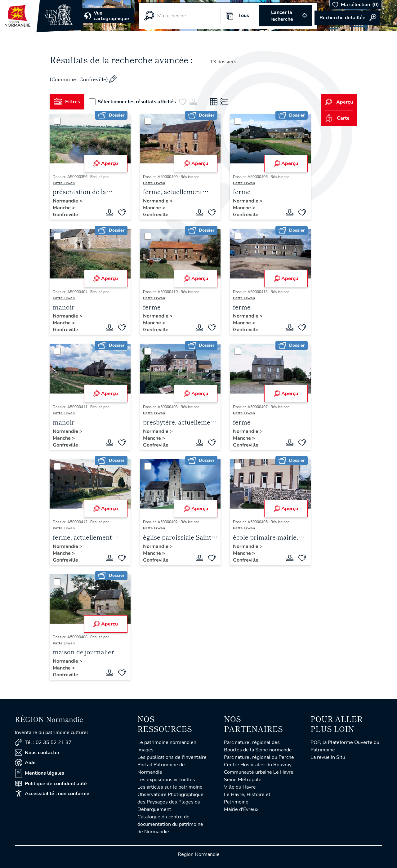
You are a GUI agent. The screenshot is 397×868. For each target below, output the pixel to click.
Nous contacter (37, 753)
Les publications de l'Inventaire (172, 757)
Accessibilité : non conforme (52, 794)
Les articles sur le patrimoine (170, 787)
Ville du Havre (240, 787)
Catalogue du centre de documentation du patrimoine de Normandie (170, 824)
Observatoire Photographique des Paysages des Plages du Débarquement (170, 802)
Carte (337, 118)
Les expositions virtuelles (166, 780)
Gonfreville (65, 215)
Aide (25, 763)
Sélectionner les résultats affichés (132, 102)
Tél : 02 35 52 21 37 (43, 743)
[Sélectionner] (57, 121)
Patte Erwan (64, 183)
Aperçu (106, 163)
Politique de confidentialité (51, 784)
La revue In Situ (328, 757)
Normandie (66, 201)
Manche (62, 208)
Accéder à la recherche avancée (347, 18)
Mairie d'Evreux (241, 809)
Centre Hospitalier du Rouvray (258, 765)
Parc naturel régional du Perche (259, 757)
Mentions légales (40, 773)
